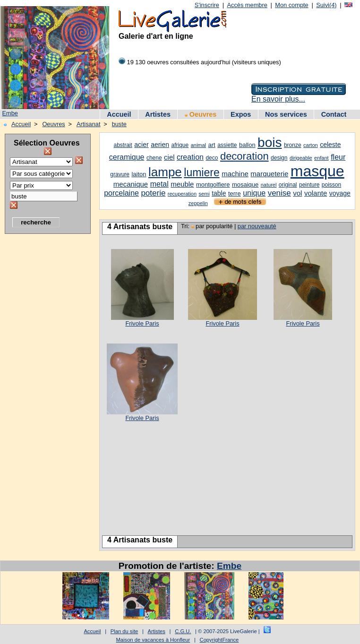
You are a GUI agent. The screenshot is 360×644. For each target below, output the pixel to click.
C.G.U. (183, 631)
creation (190, 157)
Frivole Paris (142, 323)
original (288, 185)
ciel (169, 157)
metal (159, 184)
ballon (247, 145)
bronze (293, 145)
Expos (241, 114)
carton (311, 145)
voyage (340, 193)
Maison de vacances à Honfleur (153, 640)
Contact (334, 114)
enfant (321, 158)
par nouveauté (257, 226)
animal (198, 145)
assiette (227, 145)
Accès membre (247, 5)
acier (141, 145)
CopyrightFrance (219, 640)
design (279, 158)
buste (119, 124)
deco (212, 158)
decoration (244, 156)
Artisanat (89, 124)
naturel (269, 185)
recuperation (182, 194)
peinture (309, 185)
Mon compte (291, 5)
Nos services (286, 114)
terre (235, 193)
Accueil (119, 114)
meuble (182, 184)
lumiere (201, 172)
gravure (120, 174)
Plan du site (124, 631)
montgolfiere (213, 185)
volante (316, 193)
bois (270, 142)
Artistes (158, 114)
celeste (330, 145)
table (219, 193)
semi (204, 194)
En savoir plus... (278, 99)
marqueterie (269, 174)
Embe (10, 113)
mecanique (131, 184)
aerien (160, 145)
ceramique (127, 157)
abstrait (123, 145)
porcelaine (121, 193)
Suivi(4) (326, 5)
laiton (139, 174)
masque (317, 171)
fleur (338, 157)
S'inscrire (207, 5)
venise (279, 193)
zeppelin (198, 203)
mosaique (245, 185)
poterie (153, 193)
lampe (165, 172)
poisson (331, 185)
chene (154, 158)
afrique (180, 145)
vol (297, 193)
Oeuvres (201, 114)
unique (254, 193)
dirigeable (301, 158)
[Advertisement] (43, 380)
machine (235, 174)
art (212, 145)
